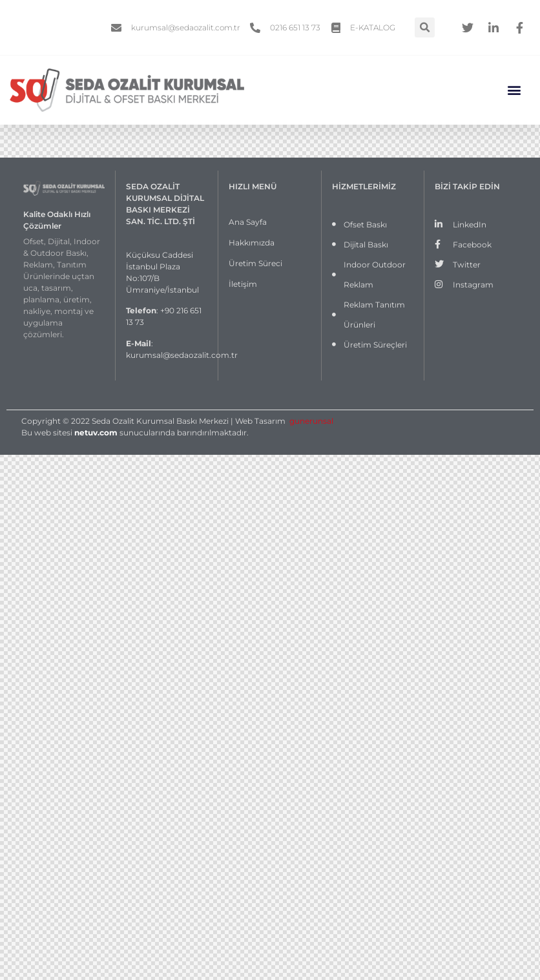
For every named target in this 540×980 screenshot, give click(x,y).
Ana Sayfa (248, 222)
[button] (514, 90)
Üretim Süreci (255, 263)
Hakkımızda (252, 243)
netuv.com (96, 433)
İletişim (243, 284)
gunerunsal (311, 421)
